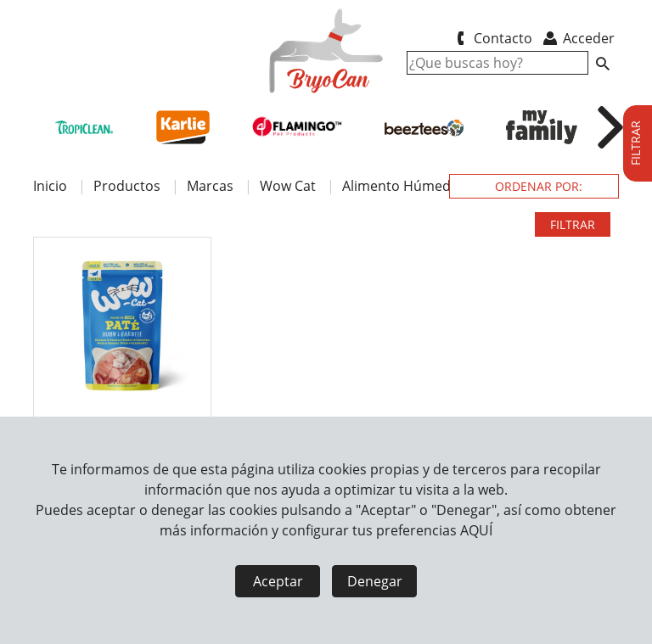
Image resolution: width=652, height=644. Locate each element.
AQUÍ (476, 530)
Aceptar (278, 581)
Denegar (375, 581)
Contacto (491, 38)
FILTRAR (573, 224)
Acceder (578, 38)
